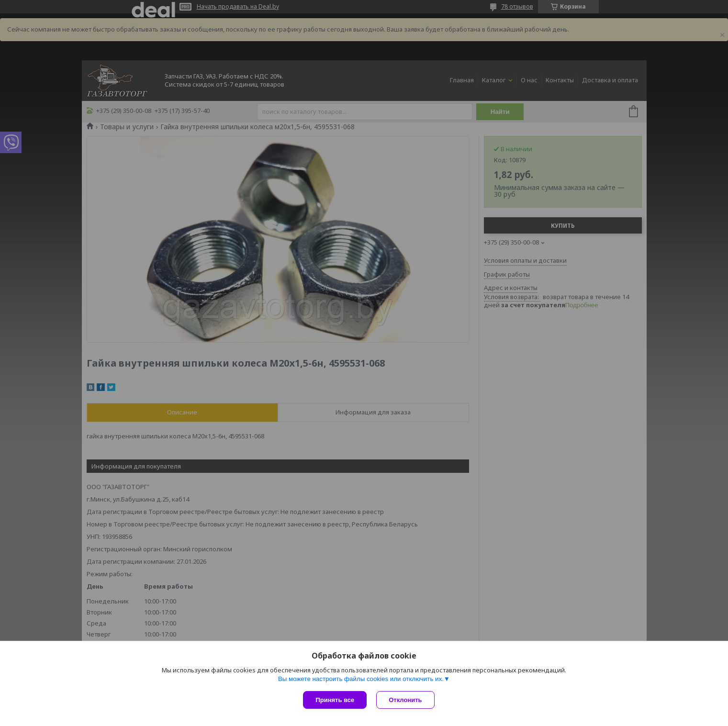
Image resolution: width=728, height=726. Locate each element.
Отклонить (405, 700)
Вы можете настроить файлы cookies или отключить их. (361, 679)
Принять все (335, 700)
